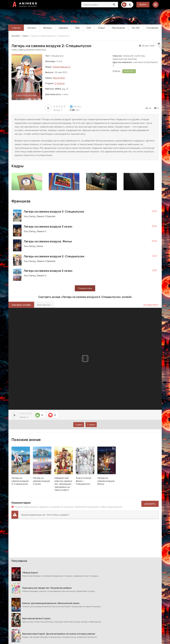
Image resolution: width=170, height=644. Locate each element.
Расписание (118, 28)
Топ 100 (136, 28)
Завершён (129, 71)
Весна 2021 (59, 78)
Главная (16, 28)
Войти (143, 5)
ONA (77, 28)
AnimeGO (16, 36)
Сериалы (63, 28)
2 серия (91, 425)
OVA (89, 28)
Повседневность (61, 67)
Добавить (150, 504)
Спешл (101, 28)
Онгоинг (32, 28)
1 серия (79, 425)
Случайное (152, 28)
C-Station (60, 83)
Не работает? (151, 305)
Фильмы (48, 28)
